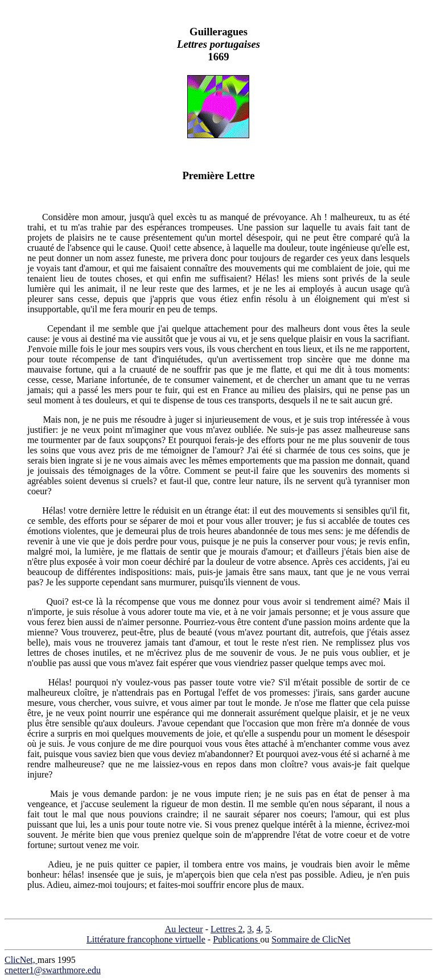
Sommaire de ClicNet (311, 939)
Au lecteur (184, 929)
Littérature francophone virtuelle (146, 939)
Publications (236, 939)
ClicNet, (21, 960)
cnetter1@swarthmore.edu (53, 970)
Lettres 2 (226, 929)
